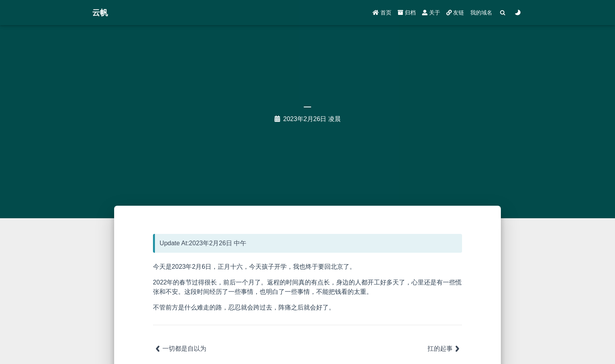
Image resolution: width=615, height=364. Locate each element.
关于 (431, 13)
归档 (407, 13)
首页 (382, 13)
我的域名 (481, 13)
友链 (455, 13)
